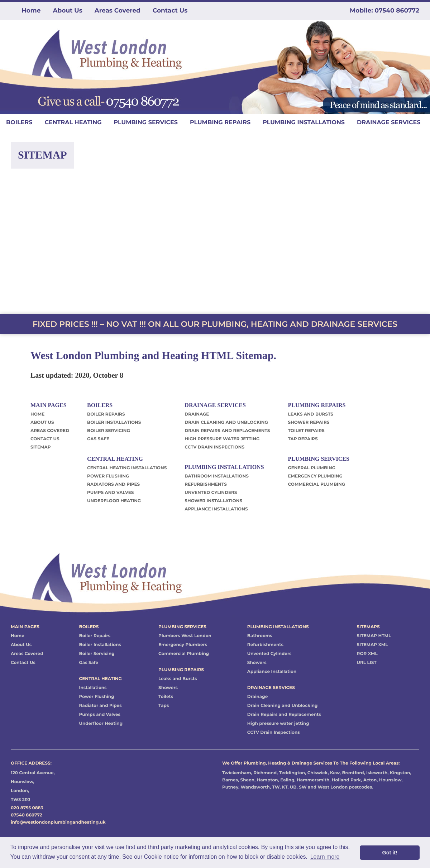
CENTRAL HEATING (73, 123)
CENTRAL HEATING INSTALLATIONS (127, 468)
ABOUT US (42, 423)
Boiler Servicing (97, 654)
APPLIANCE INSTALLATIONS (216, 509)
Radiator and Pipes (100, 706)
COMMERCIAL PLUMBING (316, 484)
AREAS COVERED (50, 431)
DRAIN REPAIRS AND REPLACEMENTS (227, 431)
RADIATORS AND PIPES (113, 484)
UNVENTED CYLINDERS (211, 493)
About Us (68, 11)
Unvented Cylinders (269, 654)
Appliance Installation (272, 672)
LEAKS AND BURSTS (310, 414)
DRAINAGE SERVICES (389, 123)
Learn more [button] (325, 857)
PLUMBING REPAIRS (220, 123)
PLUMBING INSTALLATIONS (304, 123)
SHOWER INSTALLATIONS (213, 501)
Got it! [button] (390, 853)
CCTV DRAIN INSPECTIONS (214, 447)
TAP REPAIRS (303, 439)
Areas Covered (118, 11)
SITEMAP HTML (374, 636)
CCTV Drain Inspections (274, 733)
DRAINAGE (197, 414)
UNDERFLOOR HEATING (114, 501)
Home (31, 11)
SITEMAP (41, 447)
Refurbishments (265, 645)
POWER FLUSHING (108, 476)
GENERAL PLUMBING (312, 468)
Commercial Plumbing (184, 654)
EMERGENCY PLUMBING (315, 476)
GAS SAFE (98, 439)
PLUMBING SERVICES (145, 123)
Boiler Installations (100, 645)
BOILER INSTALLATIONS (114, 423)
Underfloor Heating (101, 724)
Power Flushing (96, 697)
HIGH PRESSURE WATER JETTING (222, 439)
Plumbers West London (185, 636)
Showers (168, 688)
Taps (164, 706)
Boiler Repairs (95, 636)
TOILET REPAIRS (306, 431)
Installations (93, 688)
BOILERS (19, 123)
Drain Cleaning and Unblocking (283, 706)
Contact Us (170, 11)
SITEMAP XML (372, 645)
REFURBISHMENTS (206, 484)
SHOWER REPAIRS (309, 423)
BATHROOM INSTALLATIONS (217, 476)
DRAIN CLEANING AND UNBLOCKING (226, 423)
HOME (37, 414)
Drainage (257, 697)
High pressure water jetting (278, 724)
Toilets (166, 697)
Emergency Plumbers (183, 645)
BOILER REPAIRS (106, 414)
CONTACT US (45, 439)
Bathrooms (260, 636)
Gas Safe (89, 663)
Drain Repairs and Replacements (284, 715)
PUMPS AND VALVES (110, 493)
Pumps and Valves (99, 715)
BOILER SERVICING (109, 431)
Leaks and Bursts (178, 679)
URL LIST (367, 663)
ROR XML (367, 654)
